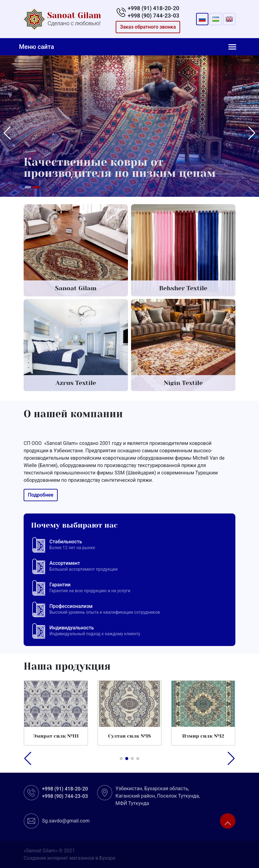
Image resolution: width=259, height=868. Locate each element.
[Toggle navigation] (232, 47)
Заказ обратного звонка (148, 27)
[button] (28, 187)
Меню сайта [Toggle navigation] (37, 47)
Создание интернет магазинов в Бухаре (70, 858)
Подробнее (38, 495)
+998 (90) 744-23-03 (153, 16)
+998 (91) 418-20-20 (153, 8)
